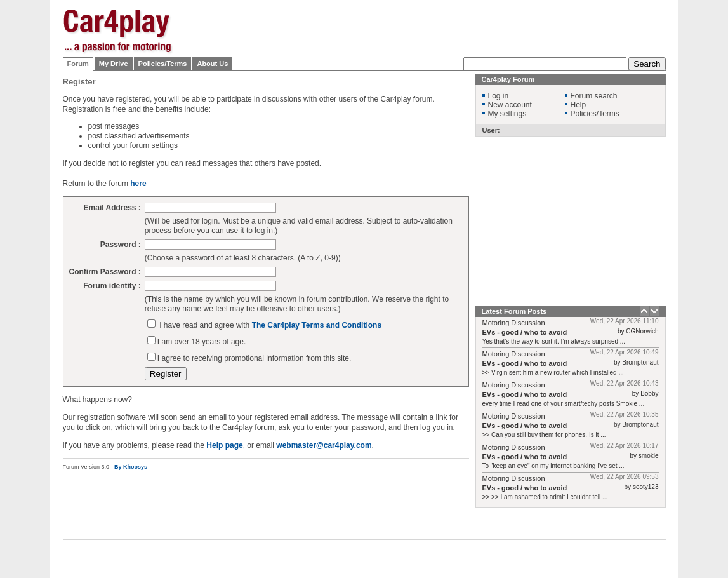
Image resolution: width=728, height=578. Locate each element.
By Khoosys (131, 467)
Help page (224, 445)
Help (579, 105)
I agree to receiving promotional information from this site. (254, 358)
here (138, 184)
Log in (499, 96)
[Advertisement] (435, 29)
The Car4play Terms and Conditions (317, 325)
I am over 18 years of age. (202, 342)
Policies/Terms (163, 64)
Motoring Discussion (514, 323)
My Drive (114, 64)
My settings (507, 114)
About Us (212, 64)
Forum (78, 64)
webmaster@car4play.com (324, 445)
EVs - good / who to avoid (525, 332)
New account (510, 105)
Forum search (594, 96)
